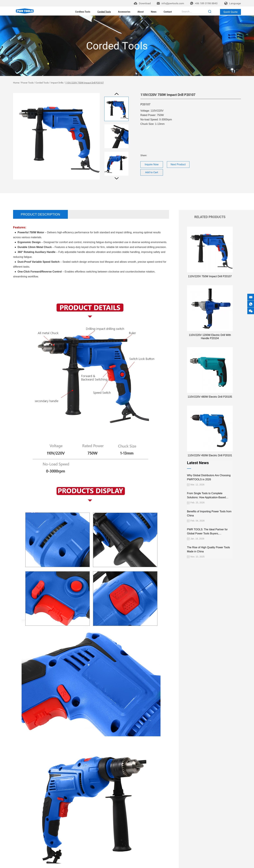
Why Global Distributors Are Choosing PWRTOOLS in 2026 (208, 477)
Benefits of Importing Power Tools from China (209, 513)
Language (235, 3)
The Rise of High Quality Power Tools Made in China (208, 549)
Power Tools (27, 83)
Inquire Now (152, 164)
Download (145, 3)
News (154, 12)
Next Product (178, 164)
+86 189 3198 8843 (206, 3)
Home (16, 83)
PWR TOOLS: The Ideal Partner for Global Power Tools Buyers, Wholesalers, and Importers (207, 531)
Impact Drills (57, 83)
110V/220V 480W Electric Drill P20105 (210, 396)
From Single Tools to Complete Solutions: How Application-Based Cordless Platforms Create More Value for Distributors (208, 495)
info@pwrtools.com (173, 3)
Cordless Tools (83, 12)
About (141, 12)
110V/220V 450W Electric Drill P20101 (210, 455)
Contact (168, 12)
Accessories (124, 12)
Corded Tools (104, 12)
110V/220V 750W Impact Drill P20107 (85, 83)
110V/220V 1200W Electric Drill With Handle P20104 (210, 336)
